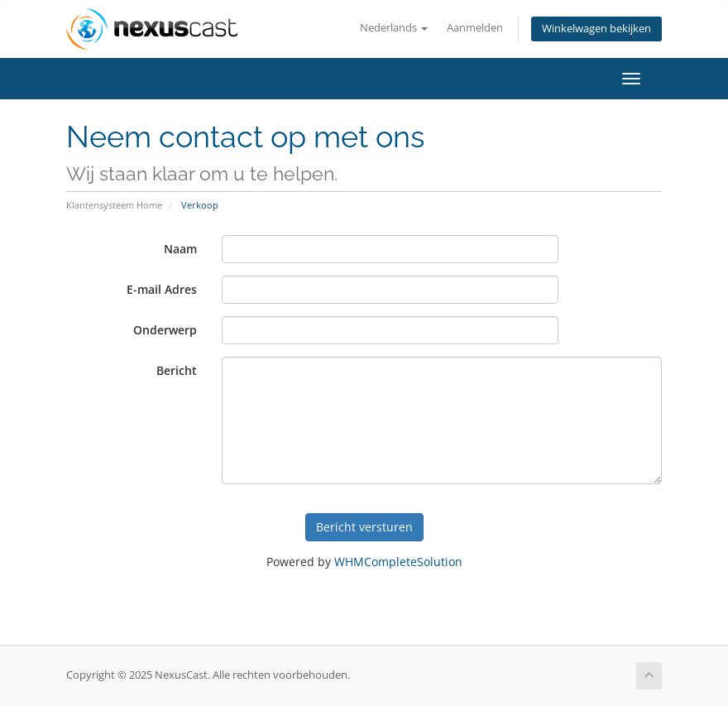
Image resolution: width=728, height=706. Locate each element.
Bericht (177, 370)
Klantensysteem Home (114, 205)
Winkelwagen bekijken (596, 29)
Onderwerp (165, 330)
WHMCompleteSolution (398, 562)
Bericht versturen (364, 527)
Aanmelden (475, 28)
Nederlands (394, 28)
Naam (180, 249)
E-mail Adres (162, 289)
